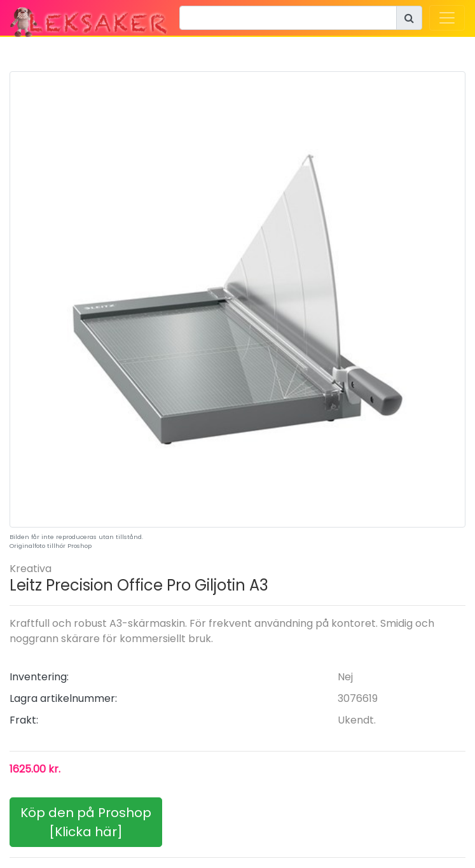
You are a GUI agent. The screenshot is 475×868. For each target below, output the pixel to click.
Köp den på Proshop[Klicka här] (86, 822)
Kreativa (31, 569)
